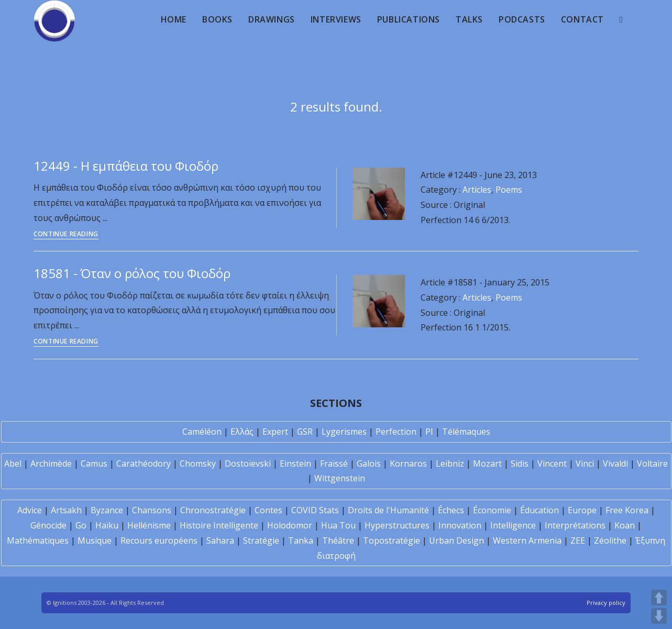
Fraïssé (334, 464)
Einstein (295, 464)
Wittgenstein (340, 478)
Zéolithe (610, 540)
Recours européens (159, 540)
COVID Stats (315, 510)
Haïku (107, 525)
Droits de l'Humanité (388, 510)
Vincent (552, 464)
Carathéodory (144, 464)
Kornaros (408, 464)
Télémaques (466, 432)
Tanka (301, 540)
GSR (305, 432)
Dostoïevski (248, 464)
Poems (509, 190)
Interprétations (575, 525)
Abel (13, 464)
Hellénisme (149, 525)
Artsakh (66, 510)
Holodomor (290, 525)
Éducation (539, 510)
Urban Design (456, 540)
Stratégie (261, 540)
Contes (268, 510)
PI (429, 432)
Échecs (451, 510)
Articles (477, 190)
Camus (94, 464)
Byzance (107, 510)
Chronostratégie (213, 510)
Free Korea (627, 510)
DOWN (659, 616)
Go (81, 525)
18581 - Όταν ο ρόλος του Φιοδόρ (132, 273)
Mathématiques (38, 540)
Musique (95, 540)
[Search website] (621, 19)
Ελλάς (242, 432)
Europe (582, 510)
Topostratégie (392, 540)
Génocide (48, 525)
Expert (275, 432)
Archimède (51, 464)
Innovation (460, 525)
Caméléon (202, 432)
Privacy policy (606, 603)
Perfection (396, 432)
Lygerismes (344, 432)
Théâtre (338, 540)
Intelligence (513, 525)
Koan (625, 525)
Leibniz (450, 464)
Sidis (520, 464)
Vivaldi (615, 464)
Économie (492, 510)
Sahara (220, 540)
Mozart (487, 464)
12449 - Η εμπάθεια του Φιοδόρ (126, 166)
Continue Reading (66, 235)
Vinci (585, 464)
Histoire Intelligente (219, 525)
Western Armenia (527, 540)
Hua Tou (338, 525)
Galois (369, 464)
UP (659, 598)
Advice (30, 510)
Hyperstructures (397, 525)
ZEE (578, 540)
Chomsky (198, 464)
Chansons (152, 510)
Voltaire (652, 464)
